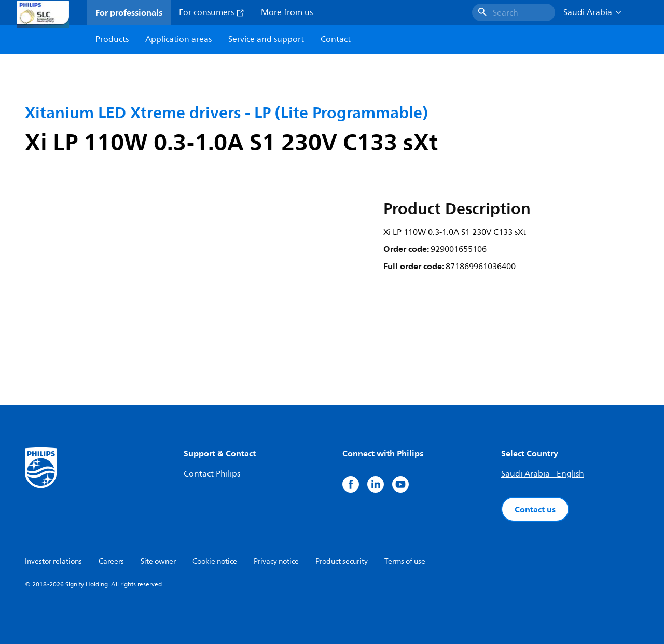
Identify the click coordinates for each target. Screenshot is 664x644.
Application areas (178, 39)
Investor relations (53, 561)
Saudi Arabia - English (543, 474)
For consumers (212, 12)
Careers (111, 561)
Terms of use (405, 561)
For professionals (129, 12)
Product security (342, 561)
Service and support (266, 39)
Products (112, 39)
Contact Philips (212, 474)
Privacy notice (276, 561)
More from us (287, 12)
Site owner (158, 561)
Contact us (535, 509)
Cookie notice (215, 561)
